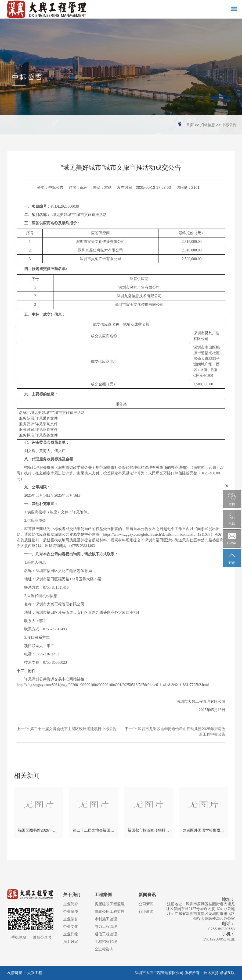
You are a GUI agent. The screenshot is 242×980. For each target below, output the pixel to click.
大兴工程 (35, 973)
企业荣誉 (71, 919)
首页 (190, 125)
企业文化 (71, 926)
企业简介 (71, 904)
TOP (232, 558)
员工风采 (71, 942)
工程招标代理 (106, 942)
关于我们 (72, 895)
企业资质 (71, 911)
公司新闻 (146, 904)
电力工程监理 (106, 926)
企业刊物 (71, 934)
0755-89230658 (222, 929)
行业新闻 (146, 911)
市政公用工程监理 (110, 911)
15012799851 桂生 (219, 939)
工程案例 (103, 895)
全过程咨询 (104, 949)
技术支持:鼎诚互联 (219, 973)
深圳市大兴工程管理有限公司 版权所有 (169, 973)
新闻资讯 (147, 895)
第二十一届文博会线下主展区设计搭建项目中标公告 (73, 729)
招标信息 (208, 125)
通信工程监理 (106, 934)
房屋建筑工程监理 (110, 904)
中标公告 (229, 125)
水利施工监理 (106, 919)
